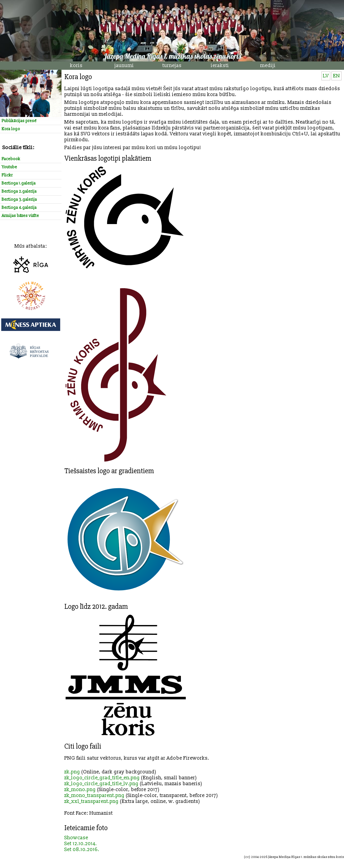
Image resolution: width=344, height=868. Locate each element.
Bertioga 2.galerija (19, 191)
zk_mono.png (80, 790)
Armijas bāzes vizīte (20, 216)
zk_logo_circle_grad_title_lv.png (101, 784)
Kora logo (11, 129)
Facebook (11, 159)
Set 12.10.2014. (81, 844)
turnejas (172, 66)
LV (326, 76)
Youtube (9, 167)
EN (337, 76)
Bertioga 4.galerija (19, 208)
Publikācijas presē (19, 121)
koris (76, 66)
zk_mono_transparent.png (94, 796)
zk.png (72, 772)
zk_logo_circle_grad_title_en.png (102, 778)
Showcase (76, 838)
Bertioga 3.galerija (19, 199)
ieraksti (220, 66)
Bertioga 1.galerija (19, 183)
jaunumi (124, 66)
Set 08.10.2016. (82, 850)
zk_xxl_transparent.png (92, 801)
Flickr (7, 175)
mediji (268, 66)
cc (247, 857)
